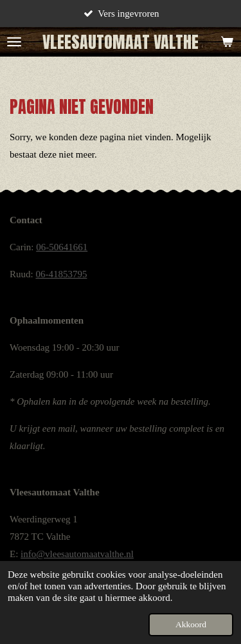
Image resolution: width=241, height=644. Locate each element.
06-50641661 (62, 247)
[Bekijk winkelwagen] (227, 42)
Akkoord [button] (191, 624)
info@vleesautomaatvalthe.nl (77, 554)
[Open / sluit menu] (14, 42)
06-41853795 (61, 274)
